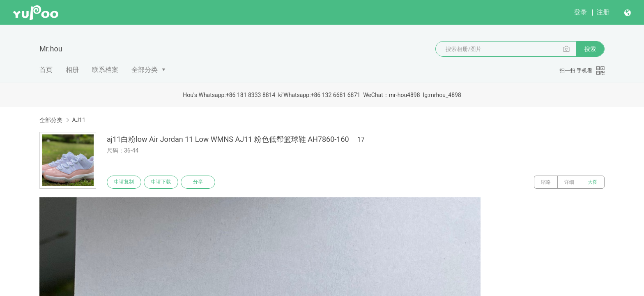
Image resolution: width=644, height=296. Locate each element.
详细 (569, 182)
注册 (603, 12)
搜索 (590, 49)
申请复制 (124, 182)
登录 (580, 12)
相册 (72, 70)
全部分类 (145, 70)
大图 (593, 182)
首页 (46, 70)
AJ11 (79, 120)
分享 (198, 182)
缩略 (546, 182)
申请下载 (161, 182)
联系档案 (105, 70)
